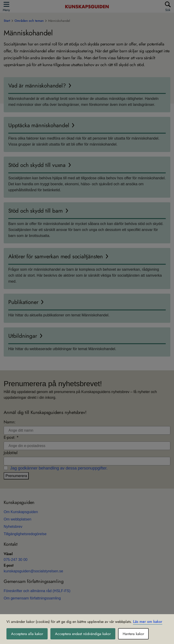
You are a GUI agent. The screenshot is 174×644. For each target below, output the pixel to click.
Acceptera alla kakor (27, 634)
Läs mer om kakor (148, 622)
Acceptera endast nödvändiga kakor (83, 634)
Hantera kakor (133, 634)
